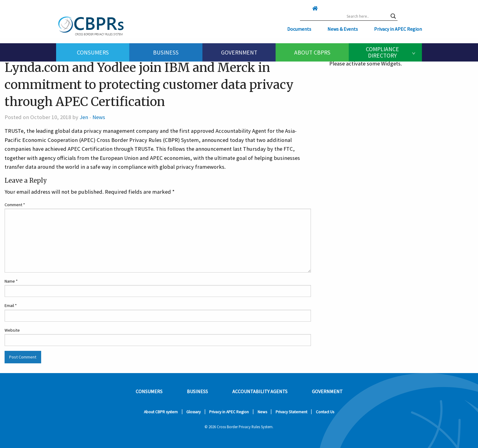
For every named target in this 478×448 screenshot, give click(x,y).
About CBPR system (161, 412)
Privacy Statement (291, 412)
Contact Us (325, 412)
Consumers (93, 52)
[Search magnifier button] (393, 16)
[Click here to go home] (303, 8)
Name (11, 281)
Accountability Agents (260, 391)
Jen (84, 117)
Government (239, 52)
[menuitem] (93, 52)
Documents (299, 29)
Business (166, 52)
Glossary (193, 412)
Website (12, 330)
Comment (15, 205)
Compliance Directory (382, 52)
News (99, 117)
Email (11, 305)
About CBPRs (312, 52)
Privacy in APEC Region (398, 29)
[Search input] (367, 16)
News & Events (343, 29)
